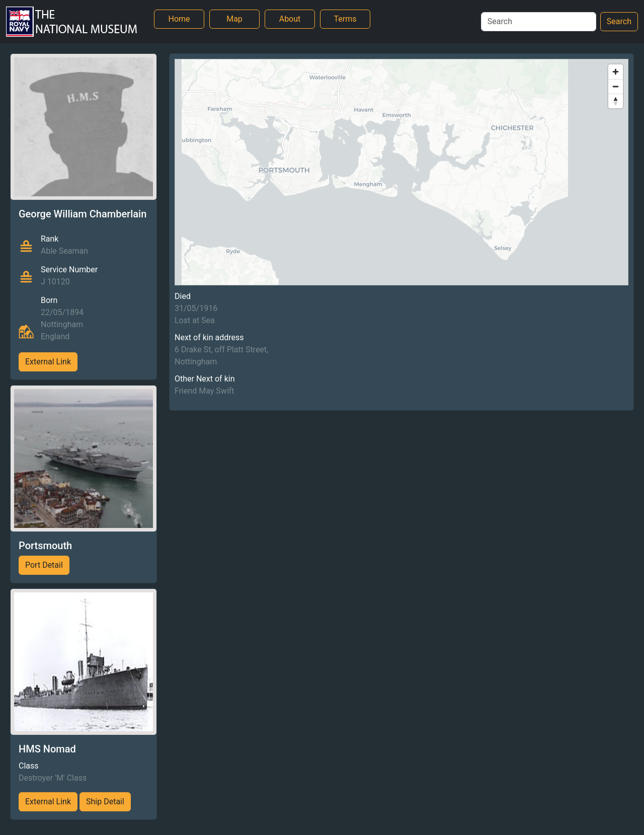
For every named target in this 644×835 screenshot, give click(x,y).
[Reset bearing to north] (616, 101)
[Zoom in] (616, 72)
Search (619, 21)
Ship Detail (105, 802)
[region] (401, 172)
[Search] (539, 22)
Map (234, 19)
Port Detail (44, 565)
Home (179, 19)
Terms (345, 19)
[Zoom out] (616, 86)
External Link (48, 362)
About (290, 19)
